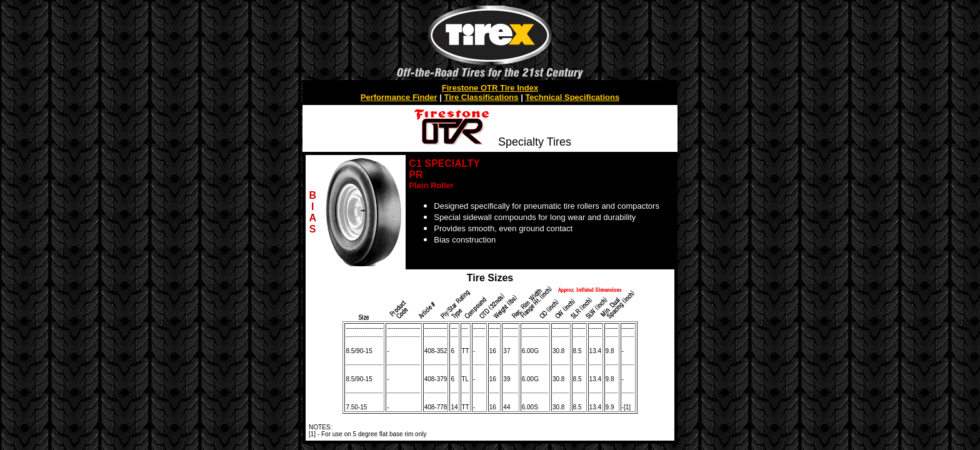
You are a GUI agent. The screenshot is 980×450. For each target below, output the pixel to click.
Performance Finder (399, 97)
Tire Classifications (482, 97)
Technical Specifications (572, 97)
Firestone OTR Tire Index (490, 88)
